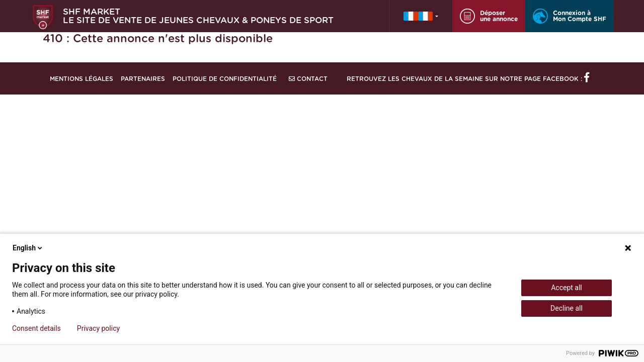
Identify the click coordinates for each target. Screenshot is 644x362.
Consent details (36, 328)
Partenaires (143, 79)
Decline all (567, 308)
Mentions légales (82, 79)
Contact (308, 79)
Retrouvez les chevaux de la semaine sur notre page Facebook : (468, 79)
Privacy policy (98, 328)
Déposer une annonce (489, 16)
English (28, 248)
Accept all (567, 288)
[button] (421, 16)
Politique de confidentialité (225, 79)
